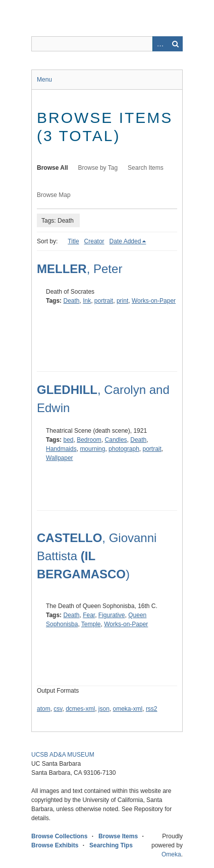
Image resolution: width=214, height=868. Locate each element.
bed (68, 440)
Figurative (112, 615)
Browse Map (54, 195)
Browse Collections (59, 836)
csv (58, 709)
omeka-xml (128, 709)
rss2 (152, 709)
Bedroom (89, 440)
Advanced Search (160, 44)
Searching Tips (111, 845)
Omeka (171, 854)
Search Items (146, 168)
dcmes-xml (80, 709)
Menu (44, 80)
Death (71, 301)
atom (44, 709)
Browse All (52, 168)
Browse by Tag (98, 168)
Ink (87, 301)
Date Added (125, 241)
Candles (116, 440)
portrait (104, 301)
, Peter (79, 269)
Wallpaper (60, 458)
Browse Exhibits (55, 845)
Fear (89, 615)
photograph (124, 449)
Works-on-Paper (154, 301)
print (122, 301)
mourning (92, 449)
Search (175, 44)
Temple (91, 624)
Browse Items (118, 836)
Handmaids (61, 449)
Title (73, 241)
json (104, 709)
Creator (94, 241)
